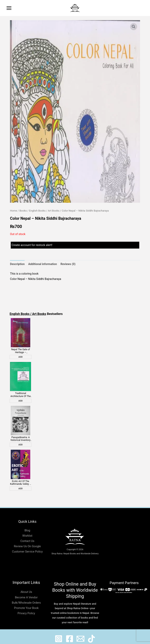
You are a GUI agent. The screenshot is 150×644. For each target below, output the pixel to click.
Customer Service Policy (27, 547)
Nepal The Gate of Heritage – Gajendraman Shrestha (21, 350)
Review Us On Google (27, 542)
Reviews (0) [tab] (68, 264)
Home (13, 211)
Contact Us (27, 537)
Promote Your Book (26, 604)
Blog (27, 526)
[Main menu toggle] (9, 8)
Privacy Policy (26, 609)
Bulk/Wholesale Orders (26, 598)
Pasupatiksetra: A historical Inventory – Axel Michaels (21, 436)
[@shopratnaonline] (70, 635)
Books (23, 211)
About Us (26, 588)
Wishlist (27, 531)
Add (21, 356)
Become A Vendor (26, 593)
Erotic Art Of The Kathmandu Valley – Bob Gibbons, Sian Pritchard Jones (21, 478)
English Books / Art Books (44, 211)
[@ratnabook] (59, 635)
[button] (144, 8)
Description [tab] (17, 264)
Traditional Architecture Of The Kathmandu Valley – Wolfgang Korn (21, 393)
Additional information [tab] (42, 264)
